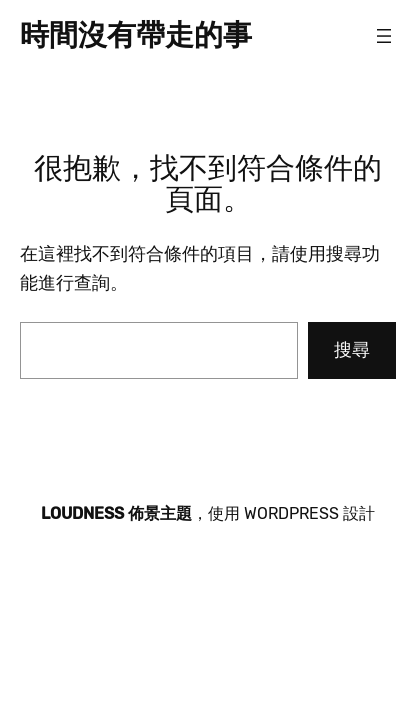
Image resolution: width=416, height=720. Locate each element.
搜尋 (352, 350)
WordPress (291, 513)
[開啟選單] (384, 36)
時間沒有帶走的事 (136, 35)
